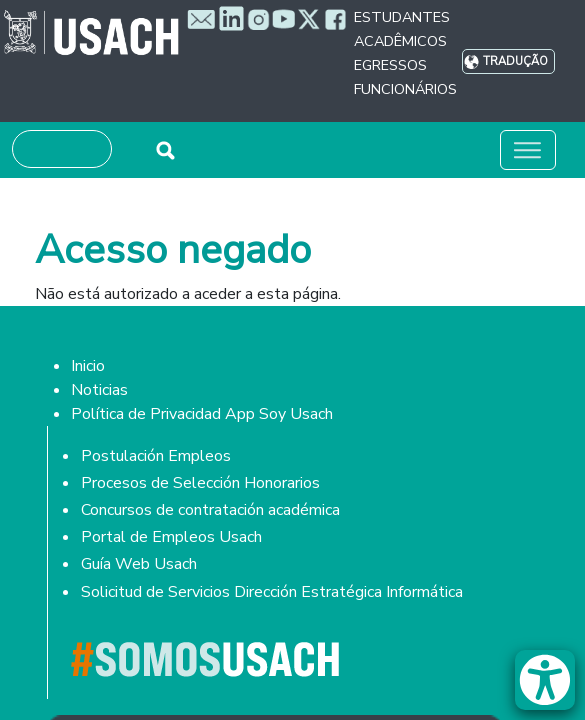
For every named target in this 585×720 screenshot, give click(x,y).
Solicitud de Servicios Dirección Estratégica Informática (272, 592)
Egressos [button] (390, 65)
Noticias (99, 390)
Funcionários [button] (405, 89)
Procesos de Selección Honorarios (200, 483)
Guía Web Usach (139, 564)
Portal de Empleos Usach (171, 537)
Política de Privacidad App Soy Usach (202, 414)
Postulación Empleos (156, 456)
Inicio (88, 366)
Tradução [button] (515, 61)
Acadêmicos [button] (400, 41)
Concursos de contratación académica (210, 510)
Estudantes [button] (402, 17)
